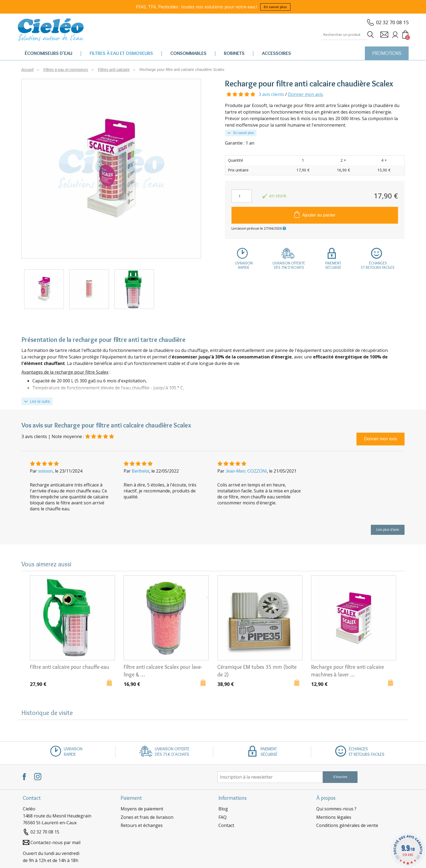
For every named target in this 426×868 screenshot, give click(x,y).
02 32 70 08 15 (392, 22)
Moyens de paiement (142, 809)
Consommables (188, 53)
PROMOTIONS (387, 53)
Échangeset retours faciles (378, 265)
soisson (45, 471)
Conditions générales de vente (347, 825)
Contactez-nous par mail (55, 842)
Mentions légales (334, 817)
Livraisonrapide (244, 265)
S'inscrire (340, 777)
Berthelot (140, 471)
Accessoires (276, 53)
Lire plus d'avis (388, 530)
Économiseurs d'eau (48, 53)
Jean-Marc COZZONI (246, 471)
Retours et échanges (142, 825)
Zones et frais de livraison (147, 817)
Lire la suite (37, 401)
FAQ (223, 817)
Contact (226, 825)
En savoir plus (275, 7)
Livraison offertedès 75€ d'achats (289, 265)
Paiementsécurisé (333, 265)
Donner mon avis (306, 94)
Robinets (234, 53)
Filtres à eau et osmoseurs (121, 53)
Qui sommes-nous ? (336, 809)
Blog (223, 809)
